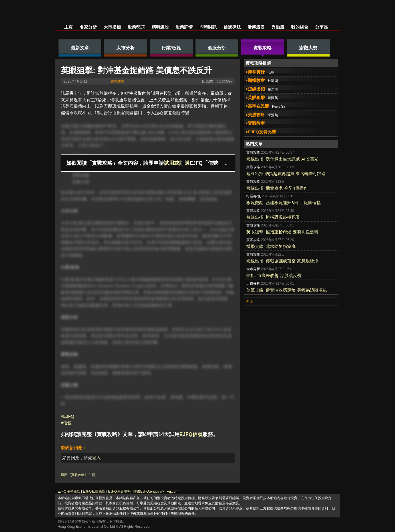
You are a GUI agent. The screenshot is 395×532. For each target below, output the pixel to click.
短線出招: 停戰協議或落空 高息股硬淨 (282, 261)
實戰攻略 (118, 81)
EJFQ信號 (191, 434)
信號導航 (232, 27)
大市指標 (112, 27)
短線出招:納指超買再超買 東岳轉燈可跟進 (286, 173)
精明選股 (160, 27)
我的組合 (300, 27)
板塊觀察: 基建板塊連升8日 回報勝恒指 (284, 203)
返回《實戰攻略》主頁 (78, 475)
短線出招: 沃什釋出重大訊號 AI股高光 (282, 159)
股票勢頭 (136, 27)
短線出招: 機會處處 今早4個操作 (277, 188)
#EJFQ (67, 416)
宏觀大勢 (81, 182)
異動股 (278, 27)
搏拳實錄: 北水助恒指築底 (271, 246)
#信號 (66, 423)
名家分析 (88, 27)
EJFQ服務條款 (69, 491)
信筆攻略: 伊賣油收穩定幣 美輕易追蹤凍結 (287, 290)
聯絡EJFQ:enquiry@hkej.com (156, 491)
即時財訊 (208, 27)
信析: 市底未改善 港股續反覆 (274, 275)
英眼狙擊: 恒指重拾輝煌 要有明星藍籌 (282, 232)
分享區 (322, 27)
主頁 (68, 27)
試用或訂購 (177, 163)
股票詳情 (184, 27)
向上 (250, 302)
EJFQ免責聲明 (119, 491)
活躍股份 (256, 27)
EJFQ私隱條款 (94, 491)
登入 (96, 458)
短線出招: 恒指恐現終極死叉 (273, 217)
